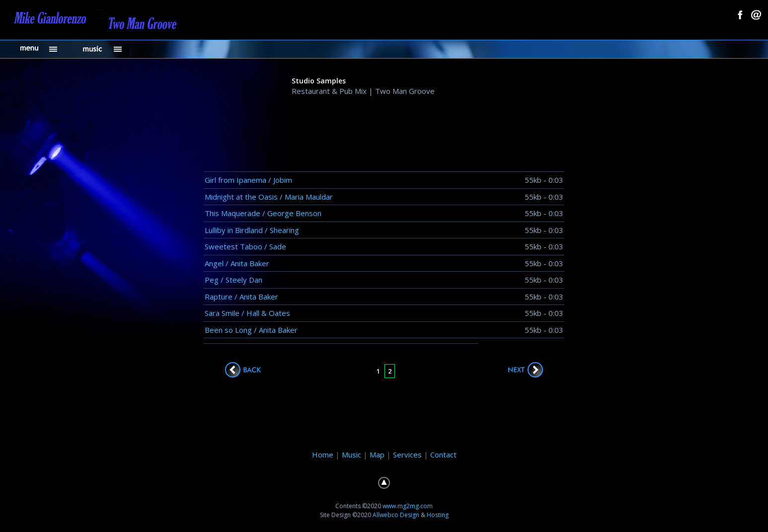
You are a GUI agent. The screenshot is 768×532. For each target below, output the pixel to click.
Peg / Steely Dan (233, 280)
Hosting (438, 515)
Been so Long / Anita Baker (251, 330)
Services (407, 455)
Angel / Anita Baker (237, 263)
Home (323, 455)
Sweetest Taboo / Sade (245, 246)
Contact (443, 455)
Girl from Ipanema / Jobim (248, 180)
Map (377, 455)
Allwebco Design (396, 515)
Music (351, 455)
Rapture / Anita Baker (241, 297)
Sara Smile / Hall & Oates (247, 313)
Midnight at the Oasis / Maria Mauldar (269, 197)
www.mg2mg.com (408, 506)
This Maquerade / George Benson (263, 213)
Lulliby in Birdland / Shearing (252, 230)
